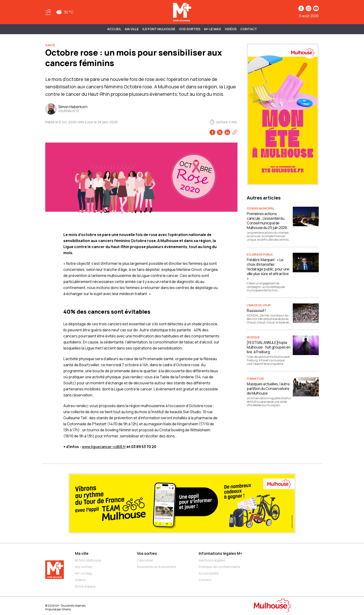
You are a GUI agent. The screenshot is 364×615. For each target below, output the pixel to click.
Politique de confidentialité (219, 567)
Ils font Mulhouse (88, 560)
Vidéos (231, 29)
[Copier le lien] (235, 132)
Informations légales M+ (220, 553)
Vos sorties (190, 29)
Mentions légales (212, 560)
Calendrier (145, 560)
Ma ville (82, 553)
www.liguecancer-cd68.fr (104, 447)
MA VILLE (132, 29)
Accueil (114, 29)
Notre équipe (85, 586)
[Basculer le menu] (48, 12)
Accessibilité (209, 573)
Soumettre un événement (157, 567)
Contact (249, 29)
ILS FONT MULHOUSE (159, 29)
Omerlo (66, 609)
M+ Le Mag (213, 29)
